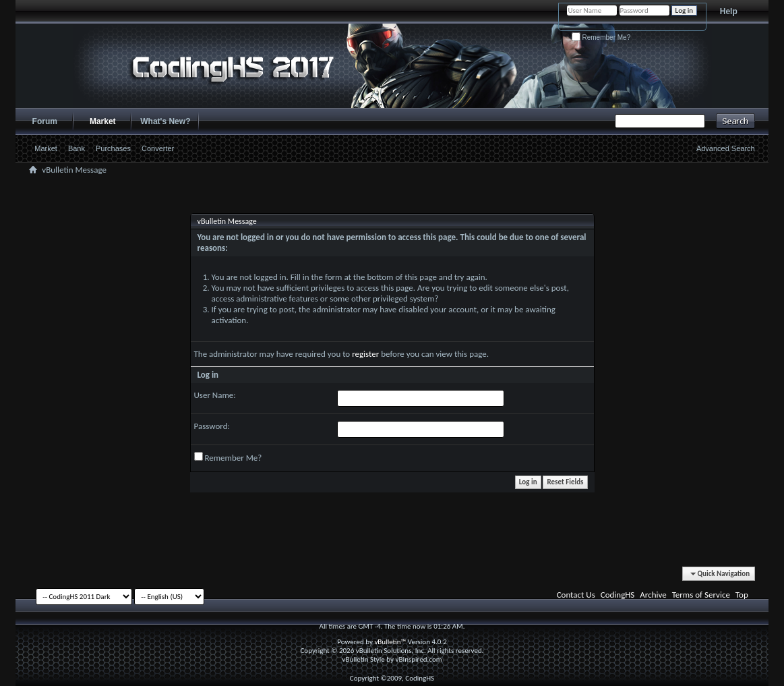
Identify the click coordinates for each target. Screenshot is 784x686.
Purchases (113, 148)
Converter (158, 148)
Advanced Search (726, 148)
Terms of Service (701, 595)
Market (103, 121)
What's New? (165, 121)
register (365, 354)
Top (742, 595)
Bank (77, 148)
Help (729, 11)
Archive (653, 595)
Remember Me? (601, 37)
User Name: (215, 395)
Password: (212, 426)
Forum (45, 121)
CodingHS (618, 595)
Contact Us (576, 595)
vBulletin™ (390, 642)
